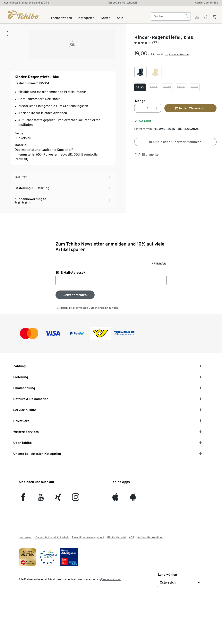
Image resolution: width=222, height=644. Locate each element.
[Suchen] (186, 16)
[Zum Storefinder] (197, 19)
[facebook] (23, 543)
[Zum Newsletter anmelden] (75, 339)
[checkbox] (141, 72)
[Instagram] (76, 543)
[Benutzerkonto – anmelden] (206, 19)
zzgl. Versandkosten (177, 54)
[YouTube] (41, 543)
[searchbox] (168, 16)
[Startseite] (24, 14)
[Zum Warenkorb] (215, 19)
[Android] (133, 543)
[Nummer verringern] (139, 108)
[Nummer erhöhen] (157, 108)
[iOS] (115, 543)
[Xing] (58, 543)
